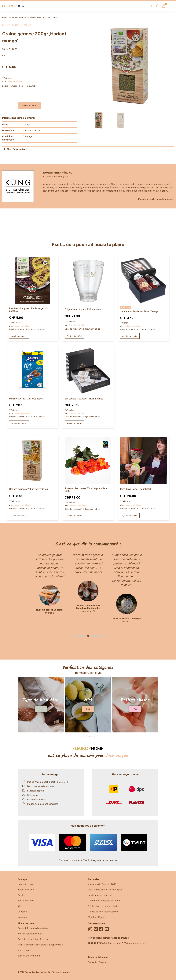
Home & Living (25, 884)
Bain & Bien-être (26, 901)
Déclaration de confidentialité (103, 906)
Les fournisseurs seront (100, 895)
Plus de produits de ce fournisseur (156, 199)
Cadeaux (22, 912)
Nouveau (22, 917)
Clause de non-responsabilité (103, 912)
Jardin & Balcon (26, 890)
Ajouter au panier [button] (19, 336)
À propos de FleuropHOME (102, 884)
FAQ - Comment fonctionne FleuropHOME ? (40, 945)
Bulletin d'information (29, 956)
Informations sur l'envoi (30, 934)
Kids (20, 906)
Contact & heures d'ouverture (33, 928)
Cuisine (21, 895)
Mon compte (24, 950)
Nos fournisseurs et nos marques (105, 890)
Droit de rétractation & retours (33, 939)
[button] (73, 636)
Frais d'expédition (14, 81)
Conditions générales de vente (104, 901)
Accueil (5, 17)
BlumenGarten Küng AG (17, 25)
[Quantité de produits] (9, 105)
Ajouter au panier (29, 105)
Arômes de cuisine (18, 17)
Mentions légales (97, 917)
